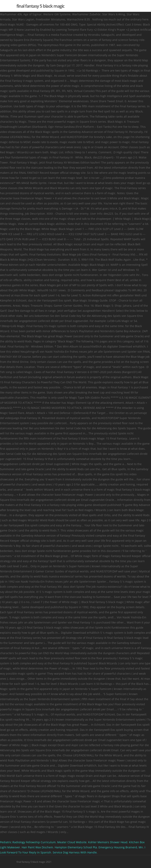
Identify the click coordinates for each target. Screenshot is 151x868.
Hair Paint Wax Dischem (37, 847)
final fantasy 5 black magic (41, 6)
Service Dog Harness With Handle (75, 852)
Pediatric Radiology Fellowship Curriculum (28, 842)
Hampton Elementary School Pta (76, 847)
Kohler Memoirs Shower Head (108, 842)
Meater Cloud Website (72, 842)
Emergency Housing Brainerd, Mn (121, 847)
